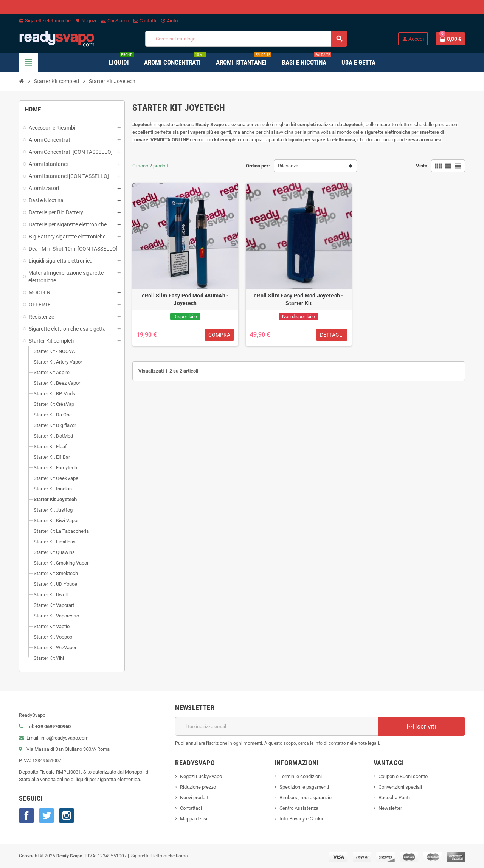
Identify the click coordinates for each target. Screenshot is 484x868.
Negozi (86, 21)
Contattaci (191, 808)
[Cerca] (246, 39)
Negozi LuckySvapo (201, 776)
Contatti (145, 21)
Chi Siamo (115, 21)
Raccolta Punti (394, 798)
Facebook (26, 815)
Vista (422, 166)
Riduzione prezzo (198, 787)
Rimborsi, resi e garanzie (306, 798)
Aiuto (169, 21)
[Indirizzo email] (277, 726)
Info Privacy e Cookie (302, 819)
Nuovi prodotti (195, 798)
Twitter (47, 815)
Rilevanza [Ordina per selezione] (288, 166)
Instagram (67, 815)
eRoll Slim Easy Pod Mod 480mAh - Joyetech (185, 299)
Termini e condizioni (301, 776)
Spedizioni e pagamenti (304, 787)
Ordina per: (258, 166)
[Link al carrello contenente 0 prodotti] (450, 39)
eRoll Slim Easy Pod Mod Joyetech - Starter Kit (299, 299)
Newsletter (390, 808)
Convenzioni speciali (400, 787)
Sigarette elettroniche (45, 21)
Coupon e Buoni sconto (403, 776)
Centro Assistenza (299, 808)
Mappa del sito (196, 819)
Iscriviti (422, 726)
